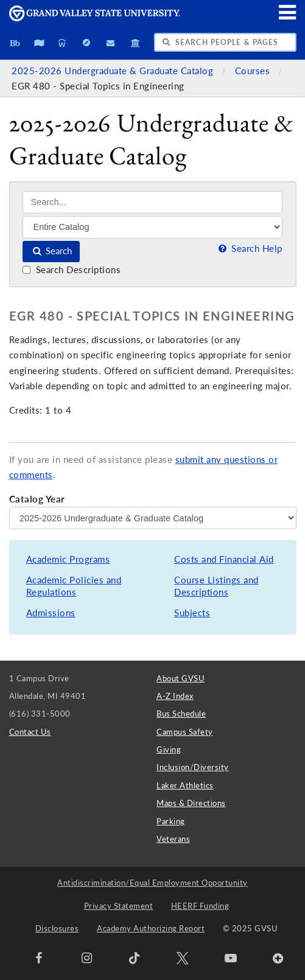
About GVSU (181, 678)
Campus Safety (185, 732)
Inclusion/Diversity (193, 767)
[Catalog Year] (153, 518)
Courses (254, 71)
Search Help (249, 248)
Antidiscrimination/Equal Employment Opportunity (152, 883)
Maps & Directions (191, 803)
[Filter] (152, 227)
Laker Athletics (185, 785)
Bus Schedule (181, 714)
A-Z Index (175, 696)
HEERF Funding (200, 906)
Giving (169, 749)
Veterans (173, 839)
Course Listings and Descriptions (216, 586)
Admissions (51, 613)
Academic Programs (68, 559)
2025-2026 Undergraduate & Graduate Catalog (114, 71)
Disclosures (57, 928)
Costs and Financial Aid (224, 559)
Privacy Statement (119, 906)
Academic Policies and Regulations (74, 586)
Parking (171, 821)
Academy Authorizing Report (151, 928)
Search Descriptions (72, 270)
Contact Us (30, 732)
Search (51, 251)
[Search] (152, 202)
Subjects (192, 613)
